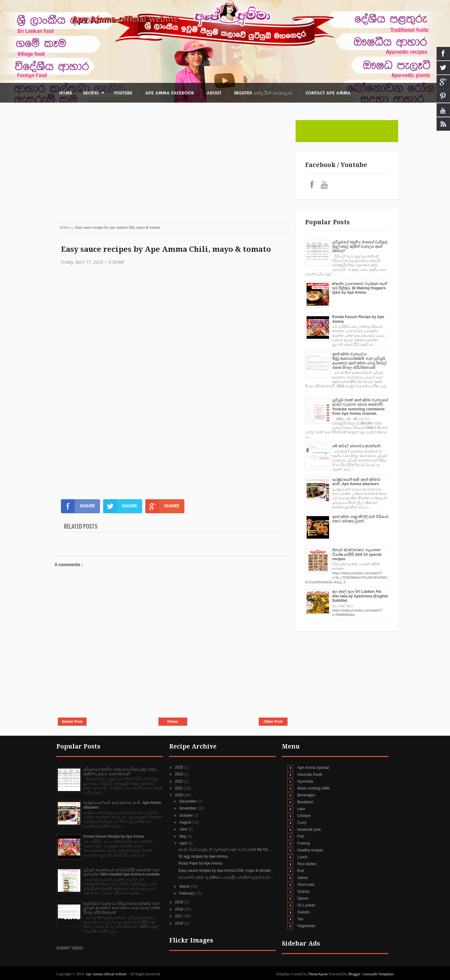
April (184, 843)
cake (301, 809)
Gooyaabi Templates (378, 974)
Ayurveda (305, 781)
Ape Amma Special (313, 768)
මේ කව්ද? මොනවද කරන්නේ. (357, 446)
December (189, 801)
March (185, 886)
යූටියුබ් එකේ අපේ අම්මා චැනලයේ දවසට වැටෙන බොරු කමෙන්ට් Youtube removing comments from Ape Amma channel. (360, 407)
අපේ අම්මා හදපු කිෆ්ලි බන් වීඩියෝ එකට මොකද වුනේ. (360, 519)
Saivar (302, 878)
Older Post (273, 722)
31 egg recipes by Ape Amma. (203, 856)
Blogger (354, 974)
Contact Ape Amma (328, 93)
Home (66, 93)
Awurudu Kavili (310, 774)
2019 (180, 902)
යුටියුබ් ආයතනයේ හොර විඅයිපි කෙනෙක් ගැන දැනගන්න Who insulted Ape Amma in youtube (122, 872)
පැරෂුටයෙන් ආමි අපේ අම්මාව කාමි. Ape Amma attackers (356, 482)
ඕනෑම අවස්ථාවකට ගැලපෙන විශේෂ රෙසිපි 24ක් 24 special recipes (357, 554)
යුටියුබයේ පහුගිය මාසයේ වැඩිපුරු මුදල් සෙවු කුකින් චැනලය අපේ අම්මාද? (360, 247)
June (184, 829)
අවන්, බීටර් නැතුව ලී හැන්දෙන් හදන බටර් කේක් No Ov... (225, 850)
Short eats (306, 885)
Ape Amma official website (125, 19)
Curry (302, 823)
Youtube (123, 93)
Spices (303, 898)
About (214, 93)
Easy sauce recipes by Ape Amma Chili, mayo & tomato (166, 249)
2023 (180, 774)
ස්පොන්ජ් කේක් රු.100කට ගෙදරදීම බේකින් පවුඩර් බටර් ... (226, 877)
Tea (300, 919)
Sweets (303, 912)
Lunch (302, 857)
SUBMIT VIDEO (70, 948)
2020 (180, 795)
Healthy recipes (310, 850)
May (183, 836)
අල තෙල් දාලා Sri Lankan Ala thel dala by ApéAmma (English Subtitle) (360, 596)
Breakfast (305, 802)
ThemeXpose (318, 974)
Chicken (304, 816)
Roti (300, 871)
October (187, 815)
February (187, 893)
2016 (180, 923)
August (186, 822)
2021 (180, 788)
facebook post (309, 830)
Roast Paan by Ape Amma (200, 863)
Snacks (303, 891)
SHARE (78, 506)
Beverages (306, 795)
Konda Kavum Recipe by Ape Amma (114, 836)
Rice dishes (307, 864)
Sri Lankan (306, 905)
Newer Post (72, 722)
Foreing (304, 843)
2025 (180, 767)
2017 (180, 916)
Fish (301, 836)
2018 (180, 909)
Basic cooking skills (313, 788)
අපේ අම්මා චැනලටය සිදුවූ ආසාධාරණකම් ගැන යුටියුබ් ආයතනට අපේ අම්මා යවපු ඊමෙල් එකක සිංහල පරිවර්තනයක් (359, 361)
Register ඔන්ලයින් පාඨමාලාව (263, 93)
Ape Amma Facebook (170, 93)
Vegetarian (306, 926)
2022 (180, 781)
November (189, 808)
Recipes (91, 93)
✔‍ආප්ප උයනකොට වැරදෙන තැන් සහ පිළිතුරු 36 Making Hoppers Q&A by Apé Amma (360, 288)
